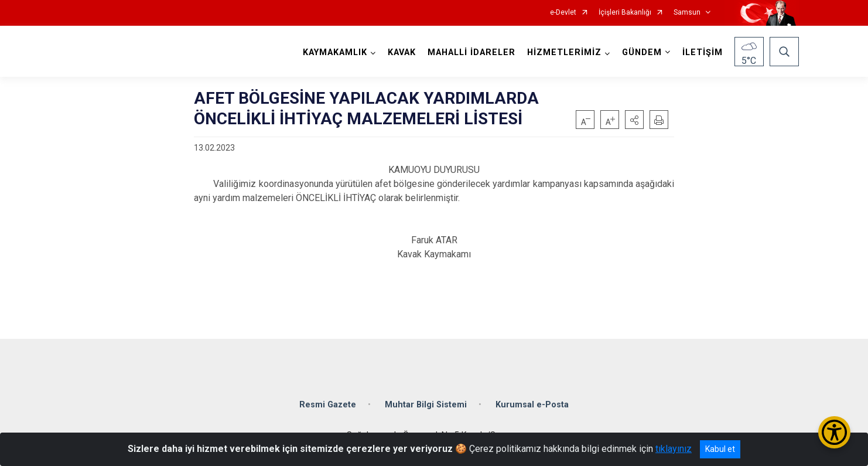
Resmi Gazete (328, 405)
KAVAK (402, 52)
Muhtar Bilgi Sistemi (426, 405)
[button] (634, 120)
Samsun (687, 13)
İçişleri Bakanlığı (625, 13)
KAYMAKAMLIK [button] (335, 52)
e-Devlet (563, 13)
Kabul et (720, 449)
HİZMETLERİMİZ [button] (564, 52)
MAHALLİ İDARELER (471, 52)
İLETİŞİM (703, 52)
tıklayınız (674, 449)
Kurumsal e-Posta (532, 405)
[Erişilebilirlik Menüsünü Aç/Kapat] (834, 432)
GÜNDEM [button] (642, 52)
